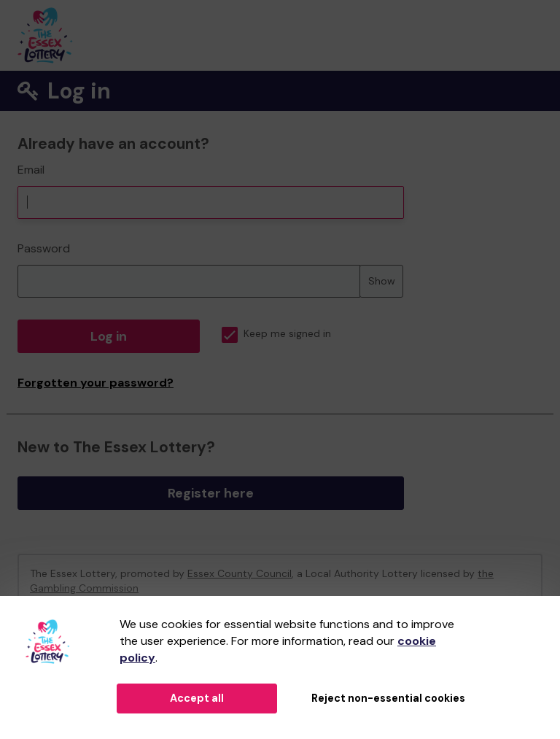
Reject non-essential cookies (388, 698)
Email (31, 170)
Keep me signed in (276, 334)
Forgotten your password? (96, 383)
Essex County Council (240, 573)
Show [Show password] (382, 281)
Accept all (197, 698)
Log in (109, 336)
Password (44, 248)
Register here (211, 493)
